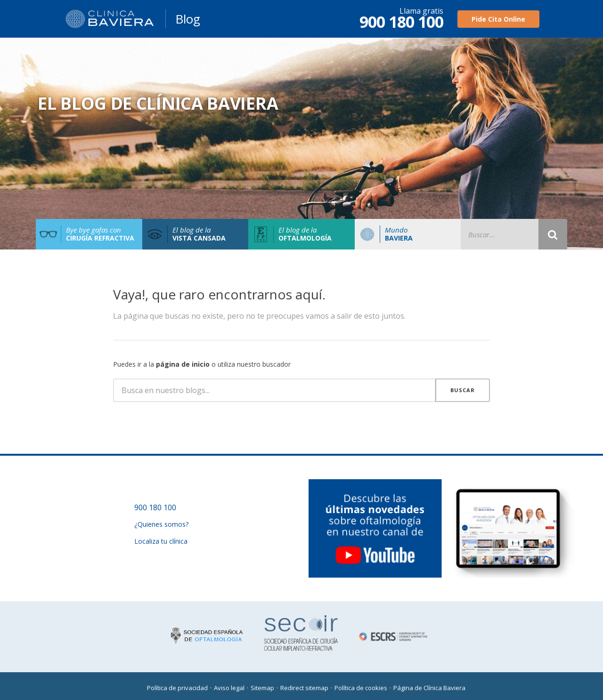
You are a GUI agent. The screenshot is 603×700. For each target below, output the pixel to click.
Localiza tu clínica (161, 541)
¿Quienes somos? (161, 524)
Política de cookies (361, 688)
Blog (188, 19)
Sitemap (262, 688)
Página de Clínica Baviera (429, 688)
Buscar (463, 390)
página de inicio (183, 364)
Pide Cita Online (498, 19)
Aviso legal (229, 688)
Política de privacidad (177, 688)
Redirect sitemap (304, 688)
